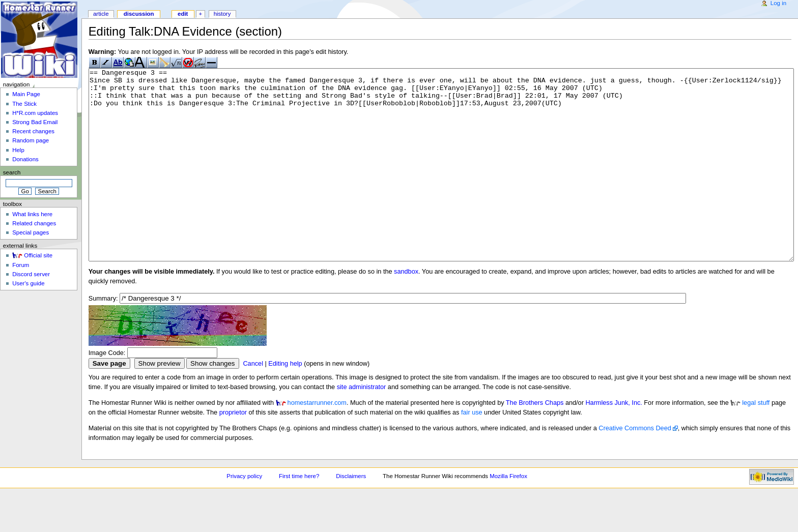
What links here (32, 214)
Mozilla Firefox (508, 514)
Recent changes (33, 131)
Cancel (253, 402)
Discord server (31, 274)
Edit (183, 14)
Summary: (103, 337)
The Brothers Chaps (535, 441)
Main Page (26, 94)
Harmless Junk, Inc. (614, 441)
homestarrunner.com (317, 441)
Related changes (34, 223)
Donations (25, 159)
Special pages (31, 232)
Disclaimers (351, 514)
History (222, 14)
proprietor (233, 451)
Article (101, 14)
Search (12, 172)
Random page (31, 140)
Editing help (285, 402)
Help (18, 150)
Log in (778, 3)
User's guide (28, 283)
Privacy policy (244, 514)
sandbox (406, 310)
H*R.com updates (35, 113)
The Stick (24, 104)
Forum (21, 265)
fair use (472, 451)
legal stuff (756, 441)
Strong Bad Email (35, 122)
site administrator (362, 425)
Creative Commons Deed (635, 466)
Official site (38, 255)
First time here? (299, 514)
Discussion (139, 14)
